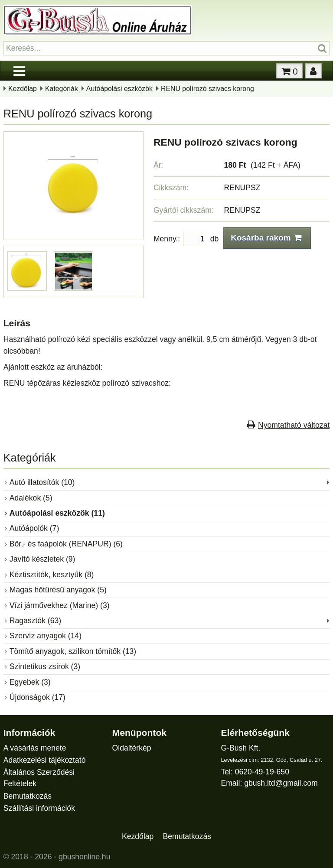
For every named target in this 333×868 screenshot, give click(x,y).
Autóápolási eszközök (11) (57, 513)
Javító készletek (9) (42, 559)
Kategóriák (62, 89)
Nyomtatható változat (294, 425)
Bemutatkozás (28, 796)
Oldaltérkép (132, 748)
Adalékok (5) (31, 498)
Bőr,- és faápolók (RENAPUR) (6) (66, 544)
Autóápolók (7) (34, 528)
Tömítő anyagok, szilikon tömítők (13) (73, 651)
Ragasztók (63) (35, 621)
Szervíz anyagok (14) (46, 636)
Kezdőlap (23, 89)
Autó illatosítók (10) (42, 482)
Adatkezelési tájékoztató (45, 760)
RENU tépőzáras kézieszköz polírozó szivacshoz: (87, 383)
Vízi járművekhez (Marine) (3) (60, 605)
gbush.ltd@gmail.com (281, 783)
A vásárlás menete (35, 748)
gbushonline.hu (84, 857)
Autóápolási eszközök (119, 89)
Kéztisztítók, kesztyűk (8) (52, 575)
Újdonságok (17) (38, 697)
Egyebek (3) (30, 682)
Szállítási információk (39, 808)
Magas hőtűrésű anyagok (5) (58, 590)
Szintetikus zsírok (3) (45, 666)
